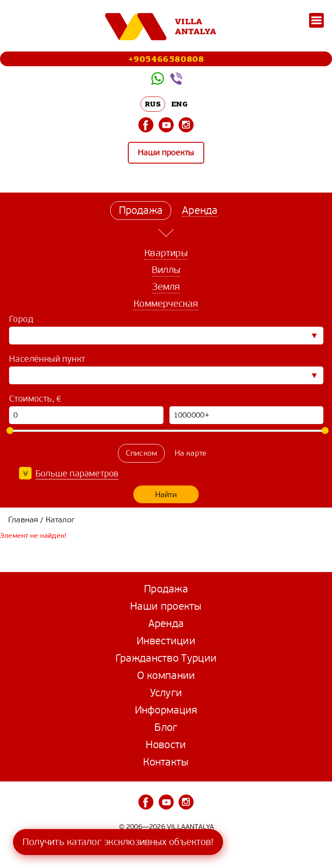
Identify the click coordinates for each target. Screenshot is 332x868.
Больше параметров (77, 474)
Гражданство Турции (166, 658)
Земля (166, 287)
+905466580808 (166, 59)
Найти (166, 495)
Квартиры (166, 253)
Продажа (166, 589)
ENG (179, 104)
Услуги (166, 693)
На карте (191, 453)
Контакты (166, 762)
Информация (166, 710)
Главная (23, 520)
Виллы (166, 270)
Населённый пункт (47, 359)
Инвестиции (166, 641)
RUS (153, 104)
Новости (166, 745)
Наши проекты (166, 153)
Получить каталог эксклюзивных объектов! (118, 842)
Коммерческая (166, 304)
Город (21, 319)
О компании (166, 675)
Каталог (60, 520)
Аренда (166, 624)
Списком (141, 453)
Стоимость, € (35, 399)
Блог (166, 727)
